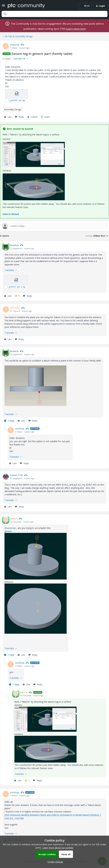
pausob (14, 519)
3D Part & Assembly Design (19, 36)
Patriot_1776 (16, 475)
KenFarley (15, 308)
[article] (55, 271)
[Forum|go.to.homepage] (26, 6)
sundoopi (15, 45)
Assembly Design (13, 109)
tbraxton (14, 245)
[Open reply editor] (55, 226)
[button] (3, 6)
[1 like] (17, 296)
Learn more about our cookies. (58, 848)
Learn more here (76, 29)
